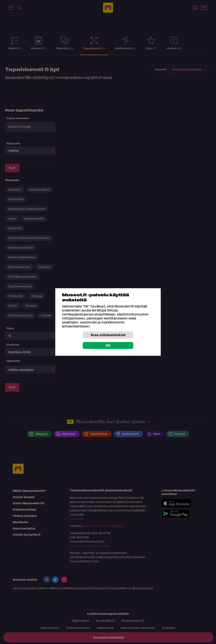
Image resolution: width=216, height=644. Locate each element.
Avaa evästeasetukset (108, 335)
